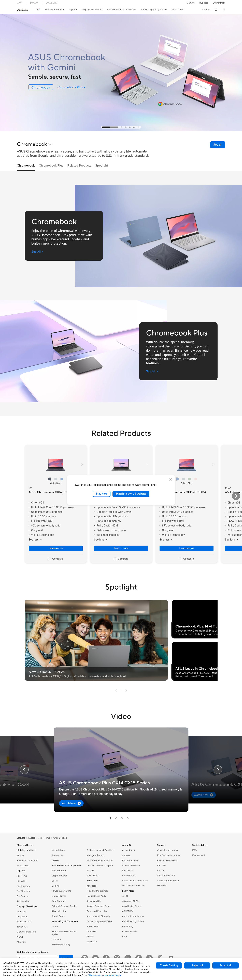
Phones (21, 856)
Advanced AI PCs (131, 901)
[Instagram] (85, 958)
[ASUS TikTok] (149, 958)
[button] (191, 3)
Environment (219, 3)
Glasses (55, 860)
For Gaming (23, 896)
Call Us (161, 871)
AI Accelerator (59, 911)
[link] (23, 10)
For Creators (23, 886)
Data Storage (58, 901)
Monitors (21, 912)
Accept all (225, 965)
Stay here (102, 494)
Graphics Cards (59, 876)
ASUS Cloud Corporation (135, 881)
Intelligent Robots (95, 855)
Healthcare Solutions (27, 861)
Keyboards (92, 886)
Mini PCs (21, 942)
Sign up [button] (66, 958)
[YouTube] (95, 958)
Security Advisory (166, 876)
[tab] (110, 127)
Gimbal (90, 937)
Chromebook (60, 838)
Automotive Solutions (133, 916)
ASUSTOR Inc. (129, 876)
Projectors (22, 917)
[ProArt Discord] (171, 958)
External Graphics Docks (64, 906)
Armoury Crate (130, 932)
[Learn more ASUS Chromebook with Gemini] (121, 130)
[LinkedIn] (128, 958)
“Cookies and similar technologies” (105, 975)
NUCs (20, 937)
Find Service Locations (168, 855)
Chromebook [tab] (26, 166)
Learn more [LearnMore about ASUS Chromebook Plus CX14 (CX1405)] (121, 548)
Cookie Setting (169, 965)
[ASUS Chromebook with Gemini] (74, 62)
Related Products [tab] (79, 166)
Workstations (58, 850)
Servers (90, 871)
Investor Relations (131, 865)
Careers (126, 855)
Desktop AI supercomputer (100, 865)
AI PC (125, 896)
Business (204, 3)
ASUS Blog (128, 926)
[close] (171, 480)
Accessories (23, 866)
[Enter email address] (37, 958)
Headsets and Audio (97, 896)
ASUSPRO (127, 911)
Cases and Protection (97, 911)
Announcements (130, 860)
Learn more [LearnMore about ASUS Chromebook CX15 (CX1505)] (187, 548)
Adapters (56, 939)
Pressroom (127, 871)
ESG (194, 850)
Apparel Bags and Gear (98, 906)
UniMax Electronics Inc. (134, 886)
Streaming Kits (94, 901)
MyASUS (162, 886)
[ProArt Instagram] (160, 958)
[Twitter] (117, 958)
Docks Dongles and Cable (99, 921)
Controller (92, 932)
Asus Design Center (132, 906)
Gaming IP (92, 942)
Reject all (197, 965)
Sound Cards (58, 916)
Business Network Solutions (100, 850)
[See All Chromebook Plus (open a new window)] (152, 372)
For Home (22, 876)
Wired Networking (61, 945)
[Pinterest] (139, 958)
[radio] (50, 479)
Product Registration (168, 860)
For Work (22, 881)
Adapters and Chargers (98, 916)
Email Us (161, 865)
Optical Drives (59, 896)
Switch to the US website (131, 494)
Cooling (56, 886)
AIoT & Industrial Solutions (100, 860)
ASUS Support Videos (168, 881)
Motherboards (59, 871)
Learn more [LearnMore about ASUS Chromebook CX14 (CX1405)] (56, 548)
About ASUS (128, 850)
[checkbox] (56, 559)
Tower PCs (22, 927)
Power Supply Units (61, 891)
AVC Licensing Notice (133, 921)
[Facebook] (106, 958)
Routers (56, 927)
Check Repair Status (167, 850)
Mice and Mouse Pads (97, 891)
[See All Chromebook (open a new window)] (37, 252)
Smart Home (93, 876)
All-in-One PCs (24, 922)
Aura (124, 937)
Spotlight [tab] (102, 166)
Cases (55, 881)
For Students (23, 891)
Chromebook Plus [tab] (51, 166)
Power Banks (93, 926)
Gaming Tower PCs (26, 932)
